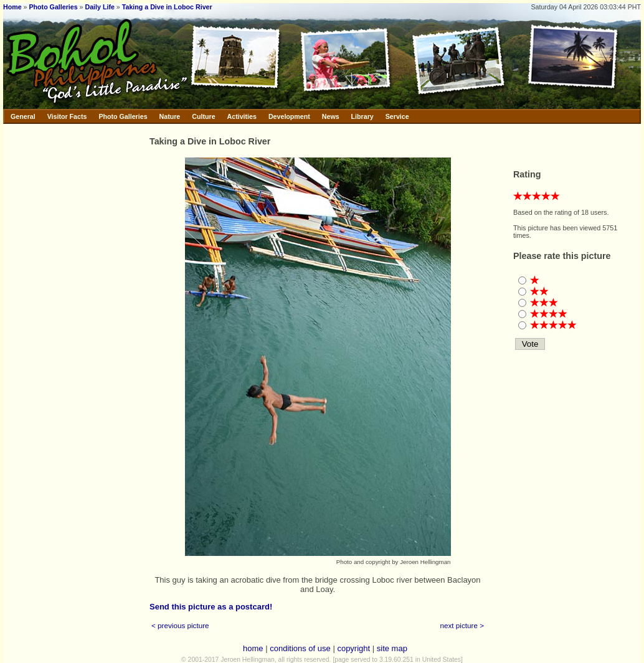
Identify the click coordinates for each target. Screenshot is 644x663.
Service (397, 116)
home (253, 648)
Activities (242, 116)
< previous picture (180, 625)
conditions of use (300, 648)
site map (392, 648)
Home (12, 7)
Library (362, 116)
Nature (170, 116)
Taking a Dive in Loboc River (167, 7)
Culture (203, 116)
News (331, 116)
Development (289, 116)
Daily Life (100, 7)
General (23, 116)
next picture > (462, 625)
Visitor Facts (67, 116)
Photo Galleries (53, 7)
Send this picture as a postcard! (211, 607)
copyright (353, 648)
